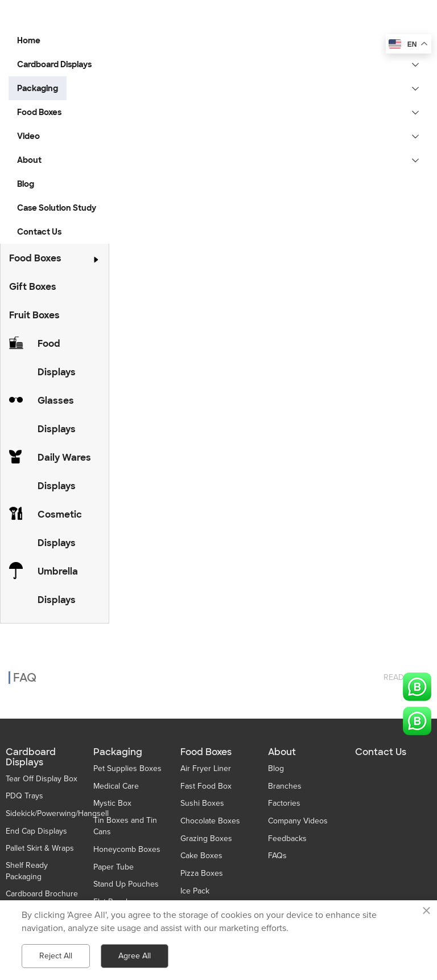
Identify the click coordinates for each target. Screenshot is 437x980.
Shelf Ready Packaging (27, 871)
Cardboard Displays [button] (54, 64)
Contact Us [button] (39, 232)
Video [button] (28, 136)
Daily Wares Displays (64, 472)
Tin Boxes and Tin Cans (125, 826)
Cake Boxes (201, 856)
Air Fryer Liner (206, 768)
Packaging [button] (38, 88)
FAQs (277, 856)
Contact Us (381, 752)
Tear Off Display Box (42, 779)
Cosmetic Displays (60, 529)
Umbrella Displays (58, 586)
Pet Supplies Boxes (127, 768)
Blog (276, 768)
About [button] (29, 160)
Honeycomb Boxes (127, 849)
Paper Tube (114, 867)
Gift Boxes (33, 287)
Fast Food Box (206, 786)
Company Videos (298, 821)
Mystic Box (112, 803)
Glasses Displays (57, 415)
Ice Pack (195, 891)
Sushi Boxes (202, 803)
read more (406, 669)
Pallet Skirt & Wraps (40, 848)
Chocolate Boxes (210, 821)
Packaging (118, 752)
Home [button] (29, 40)
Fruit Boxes (34, 315)
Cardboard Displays (31, 757)
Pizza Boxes (202, 873)
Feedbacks (287, 838)
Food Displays (57, 358)
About (282, 752)
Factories (284, 803)
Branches (285, 786)
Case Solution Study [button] (57, 208)
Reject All (56, 956)
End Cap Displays (36, 831)
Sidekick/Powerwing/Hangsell (57, 813)
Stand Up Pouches (126, 884)
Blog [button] (26, 184)
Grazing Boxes (206, 838)
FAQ (25, 669)
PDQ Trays (24, 796)
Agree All (135, 956)
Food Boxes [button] (39, 112)
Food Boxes (35, 258)
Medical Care (116, 786)
